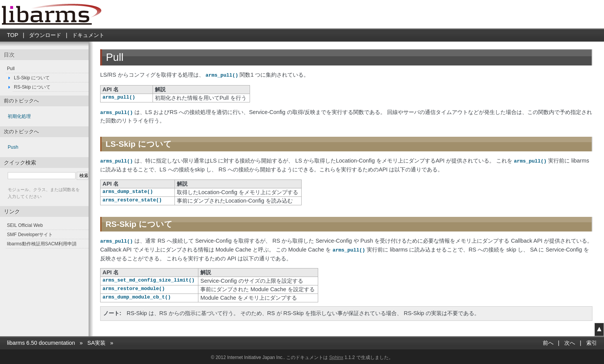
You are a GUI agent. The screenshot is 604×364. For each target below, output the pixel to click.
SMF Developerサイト (30, 235)
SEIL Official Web (25, 225)
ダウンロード (45, 35)
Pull (11, 69)
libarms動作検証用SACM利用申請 (42, 244)
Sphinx (336, 356)
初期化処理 (19, 116)
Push (13, 147)
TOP (13, 35)
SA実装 (96, 341)
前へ (548, 341)
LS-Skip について (32, 78)
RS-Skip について (32, 87)
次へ (570, 341)
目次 (9, 55)
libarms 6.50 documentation (41, 341)
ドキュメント (88, 35)
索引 (592, 341)
